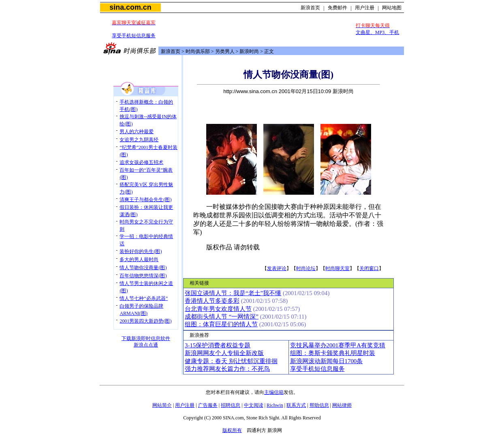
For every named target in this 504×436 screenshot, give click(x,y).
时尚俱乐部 (198, 51)
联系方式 (296, 405)
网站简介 (162, 405)
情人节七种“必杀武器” (144, 298)
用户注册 (365, 8)
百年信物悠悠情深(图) (143, 276)
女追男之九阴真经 (139, 140)
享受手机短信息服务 (134, 36)
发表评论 (277, 268)
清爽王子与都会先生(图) (145, 200)
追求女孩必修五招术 (141, 162)
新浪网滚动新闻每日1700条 (327, 361)
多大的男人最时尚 (139, 259)
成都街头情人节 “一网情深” (222, 317)
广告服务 (208, 405)
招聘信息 (231, 405)
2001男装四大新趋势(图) (145, 321)
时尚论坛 (306, 268)
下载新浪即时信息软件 (146, 338)
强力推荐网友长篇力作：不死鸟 (227, 369)
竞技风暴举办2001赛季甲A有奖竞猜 (338, 345)
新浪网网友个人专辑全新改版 (224, 353)
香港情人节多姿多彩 (212, 301)
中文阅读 (254, 405)
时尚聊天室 (337, 268)
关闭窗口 (369, 268)
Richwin (275, 405)
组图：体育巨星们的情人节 (221, 324)
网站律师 (342, 405)
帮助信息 (319, 405)
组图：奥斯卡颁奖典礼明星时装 (333, 353)
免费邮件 (337, 8)
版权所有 (232, 430)
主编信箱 (274, 392)
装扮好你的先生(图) (141, 251)
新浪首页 (310, 8)
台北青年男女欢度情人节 (218, 309)
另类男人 (225, 51)
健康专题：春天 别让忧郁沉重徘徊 (231, 361)
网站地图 (392, 8)
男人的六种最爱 (137, 132)
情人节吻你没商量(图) (143, 268)
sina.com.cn (130, 7)
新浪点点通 (146, 345)
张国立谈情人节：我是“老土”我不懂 (233, 293)
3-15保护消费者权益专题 (218, 345)
